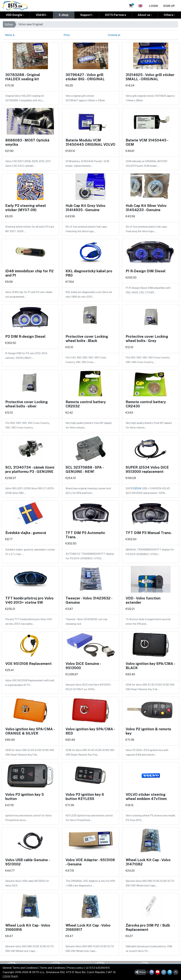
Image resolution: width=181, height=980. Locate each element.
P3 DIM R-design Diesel (25, 336)
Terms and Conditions (52, 968)
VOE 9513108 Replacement (28, 663)
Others (169, 15)
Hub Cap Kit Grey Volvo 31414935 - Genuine (85, 208)
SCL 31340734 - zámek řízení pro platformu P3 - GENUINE (30, 469)
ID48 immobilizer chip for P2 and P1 (29, 273)
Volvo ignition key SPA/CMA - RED (90, 731)
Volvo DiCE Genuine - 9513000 (83, 666)
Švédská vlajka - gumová (26, 533)
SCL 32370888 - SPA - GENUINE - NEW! (84, 469)
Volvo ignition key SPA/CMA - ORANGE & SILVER (30, 731)
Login (153, 6)
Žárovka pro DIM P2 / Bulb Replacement (148, 927)
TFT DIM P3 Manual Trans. (149, 533)
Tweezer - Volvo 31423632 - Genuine (89, 600)
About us (144, 15)
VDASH (41, 15)
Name (10, 35)
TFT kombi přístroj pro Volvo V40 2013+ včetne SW (29, 600)
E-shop (64, 15)
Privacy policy (75, 968)
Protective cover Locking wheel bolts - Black (87, 338)
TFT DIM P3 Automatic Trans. (85, 535)
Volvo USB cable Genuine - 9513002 (27, 862)
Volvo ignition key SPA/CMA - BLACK (150, 666)
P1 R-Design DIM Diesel (146, 271)
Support (86, 15)
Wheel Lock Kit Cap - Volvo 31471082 (148, 862)
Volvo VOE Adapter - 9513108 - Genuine (90, 862)
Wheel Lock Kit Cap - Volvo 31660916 (28, 927)
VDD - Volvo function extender (143, 600)
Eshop (9, 24)
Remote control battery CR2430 (146, 404)
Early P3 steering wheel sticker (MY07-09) (26, 208)
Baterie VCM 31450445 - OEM (147, 142)
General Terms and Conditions (20, 968)
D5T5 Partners (116, 15)
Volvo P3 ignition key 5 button (25, 796)
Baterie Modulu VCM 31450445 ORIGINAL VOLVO (90, 142)
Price (67, 35)
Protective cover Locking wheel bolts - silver (27, 404)
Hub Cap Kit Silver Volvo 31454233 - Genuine (146, 208)
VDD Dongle (14, 15)
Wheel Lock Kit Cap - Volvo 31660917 (88, 927)
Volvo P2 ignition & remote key (148, 731)
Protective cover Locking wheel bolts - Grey (147, 338)
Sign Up (169, 6)
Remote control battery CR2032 (86, 404)
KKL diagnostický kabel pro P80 (89, 273)
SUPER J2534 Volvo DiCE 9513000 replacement (147, 469)
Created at (114, 35)
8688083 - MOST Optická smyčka (27, 142)
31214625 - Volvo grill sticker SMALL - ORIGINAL (150, 77)
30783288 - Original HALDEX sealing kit (23, 77)
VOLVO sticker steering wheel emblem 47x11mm (146, 796)
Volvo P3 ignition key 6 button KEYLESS (85, 796)
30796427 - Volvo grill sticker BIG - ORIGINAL (85, 77)
